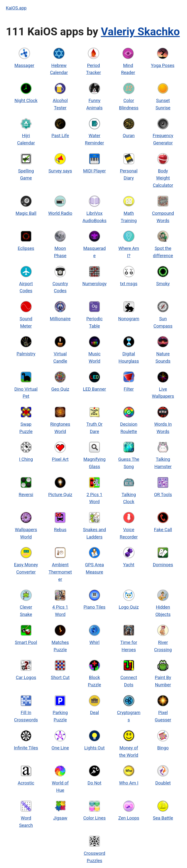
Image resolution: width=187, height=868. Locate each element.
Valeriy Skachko (140, 32)
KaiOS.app (16, 8)
